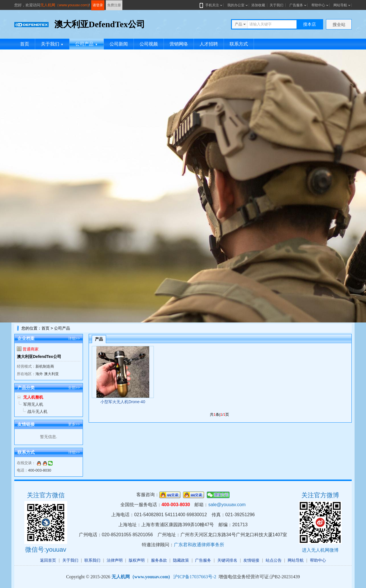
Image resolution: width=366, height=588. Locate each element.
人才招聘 (209, 44)
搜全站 (339, 24)
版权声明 (137, 560)
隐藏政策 (181, 560)
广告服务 (296, 5)
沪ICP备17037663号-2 (195, 577)
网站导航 (340, 5)
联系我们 (92, 560)
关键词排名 (227, 560)
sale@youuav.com (227, 505)
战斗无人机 (37, 411)
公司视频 (149, 44)
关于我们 (277, 5)
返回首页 (48, 560)
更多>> (74, 424)
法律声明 (115, 560)
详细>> (74, 338)
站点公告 (274, 560)
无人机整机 (33, 397)
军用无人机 (33, 404)
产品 (99, 339)
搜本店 (310, 24)
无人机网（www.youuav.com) (65, 5)
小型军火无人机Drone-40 (123, 402)
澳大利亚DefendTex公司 (39, 357)
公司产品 (86, 44)
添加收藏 (258, 5)
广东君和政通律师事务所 (199, 545)
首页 (25, 44)
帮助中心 (318, 5)
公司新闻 (119, 44)
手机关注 (211, 5)
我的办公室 (236, 5)
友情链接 (251, 560)
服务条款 (159, 560)
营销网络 (179, 44)
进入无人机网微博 (320, 550)
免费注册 (114, 5)
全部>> (74, 388)
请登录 (98, 5)
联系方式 (239, 44)
